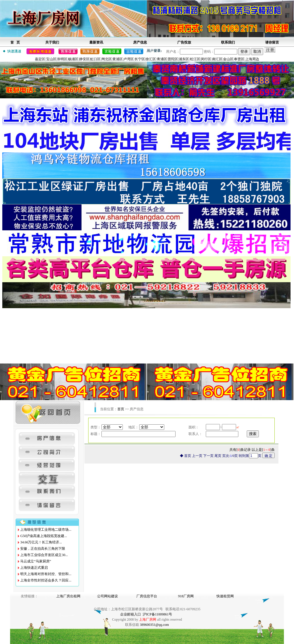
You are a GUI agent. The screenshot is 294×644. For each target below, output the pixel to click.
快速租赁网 (225, 596)
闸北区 (107, 59)
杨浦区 (73, 59)
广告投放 (184, 42)
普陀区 (173, 59)
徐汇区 (151, 59)
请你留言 (272, 42)
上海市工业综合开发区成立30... (44, 555)
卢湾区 (129, 59)
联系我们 (228, 42)
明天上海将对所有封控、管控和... (46, 574)
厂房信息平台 (147, 596)
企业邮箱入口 (131, 614)
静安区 (84, 59)
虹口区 (95, 59)
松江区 (195, 59)
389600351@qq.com (154, 625)
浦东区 (184, 59)
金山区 (228, 59)
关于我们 (52, 42)
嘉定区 (40, 59)
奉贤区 (239, 59)
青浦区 (162, 59)
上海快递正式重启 (34, 568)
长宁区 (140, 59)
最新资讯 (96, 42)
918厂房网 (186, 596)
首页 (121, 409)
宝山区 (51, 59)
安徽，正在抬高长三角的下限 (43, 549)
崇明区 (62, 59)
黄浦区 (118, 59)
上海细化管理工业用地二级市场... (46, 530)
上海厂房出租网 (68, 596)
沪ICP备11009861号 (157, 614)
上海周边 (252, 59)
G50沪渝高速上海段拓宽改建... (44, 536)
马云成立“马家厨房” (36, 561)
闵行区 (206, 59)
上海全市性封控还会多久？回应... (46, 580)
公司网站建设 (108, 596)
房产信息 (140, 42)
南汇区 (217, 59)
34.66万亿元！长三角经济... (41, 542)
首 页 (15, 42)
